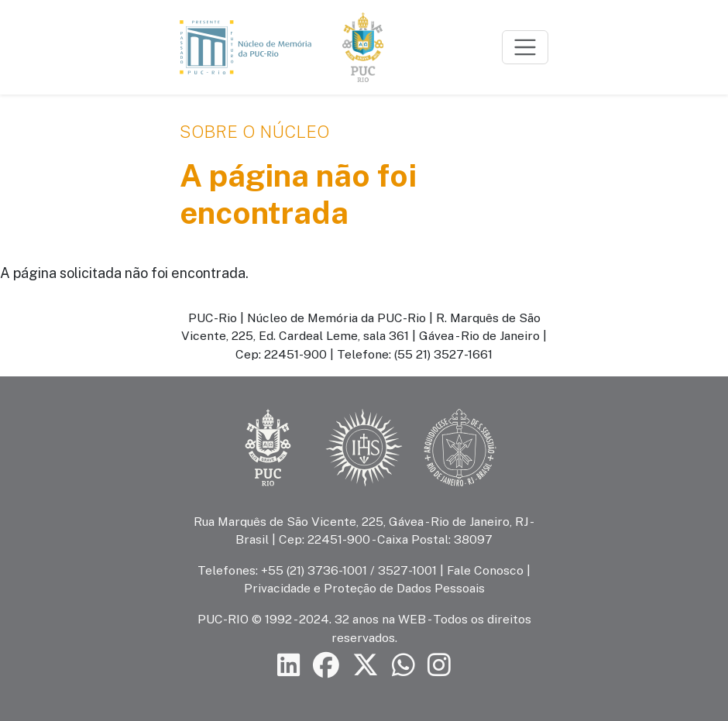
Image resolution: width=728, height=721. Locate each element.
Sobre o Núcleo (254, 132)
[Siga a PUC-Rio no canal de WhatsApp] (403, 666)
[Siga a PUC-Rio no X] (366, 666)
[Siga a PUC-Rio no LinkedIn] (289, 666)
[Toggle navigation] (525, 47)
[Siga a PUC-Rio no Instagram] (439, 666)
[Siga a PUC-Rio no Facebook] (326, 666)
